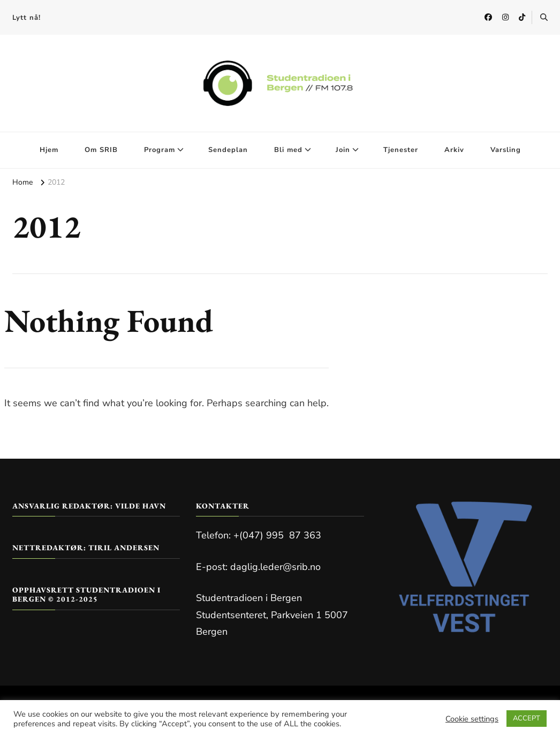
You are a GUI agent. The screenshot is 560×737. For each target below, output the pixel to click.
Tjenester (401, 150)
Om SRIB (101, 150)
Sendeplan (228, 150)
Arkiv (454, 150)
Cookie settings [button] (472, 719)
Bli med (288, 150)
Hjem (49, 150)
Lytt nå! (27, 18)
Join (343, 150)
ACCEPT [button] (527, 718)
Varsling (506, 150)
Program (160, 150)
